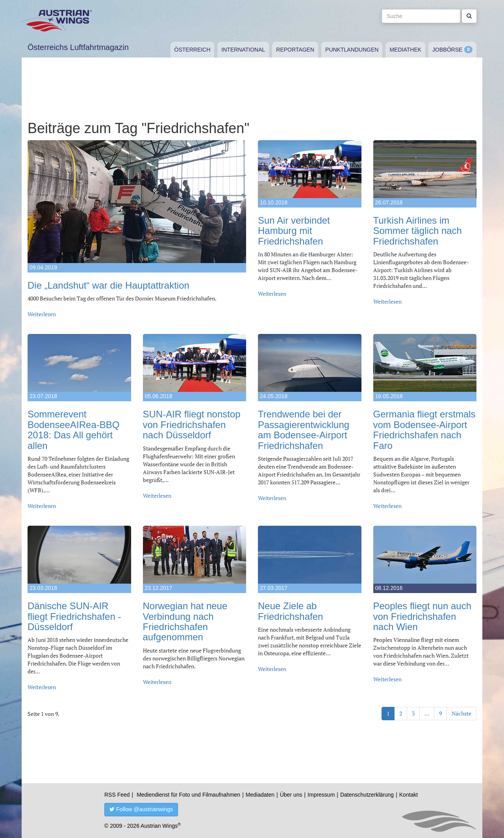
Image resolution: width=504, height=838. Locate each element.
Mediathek (405, 50)
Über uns (291, 795)
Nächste (461, 713)
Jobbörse (447, 50)
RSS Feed (117, 795)
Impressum (321, 795)
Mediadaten (260, 795)
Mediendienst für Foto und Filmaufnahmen (188, 795)
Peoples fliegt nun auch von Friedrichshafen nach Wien (422, 616)
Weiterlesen (42, 314)
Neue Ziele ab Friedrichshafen (290, 611)
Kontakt (409, 795)
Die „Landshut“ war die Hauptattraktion (108, 285)
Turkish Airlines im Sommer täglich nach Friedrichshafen (418, 231)
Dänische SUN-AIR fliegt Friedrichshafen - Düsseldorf (74, 616)
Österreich (193, 50)
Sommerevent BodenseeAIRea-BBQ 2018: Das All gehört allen (73, 430)
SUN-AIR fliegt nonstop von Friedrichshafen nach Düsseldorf (192, 425)
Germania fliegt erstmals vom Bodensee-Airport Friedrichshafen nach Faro (424, 430)
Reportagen (295, 50)
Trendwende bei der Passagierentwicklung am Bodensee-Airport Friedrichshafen (304, 430)
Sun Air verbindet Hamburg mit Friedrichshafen (294, 231)
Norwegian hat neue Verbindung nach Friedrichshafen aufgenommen (185, 621)
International (243, 50)
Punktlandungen (352, 50)
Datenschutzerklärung (367, 795)
